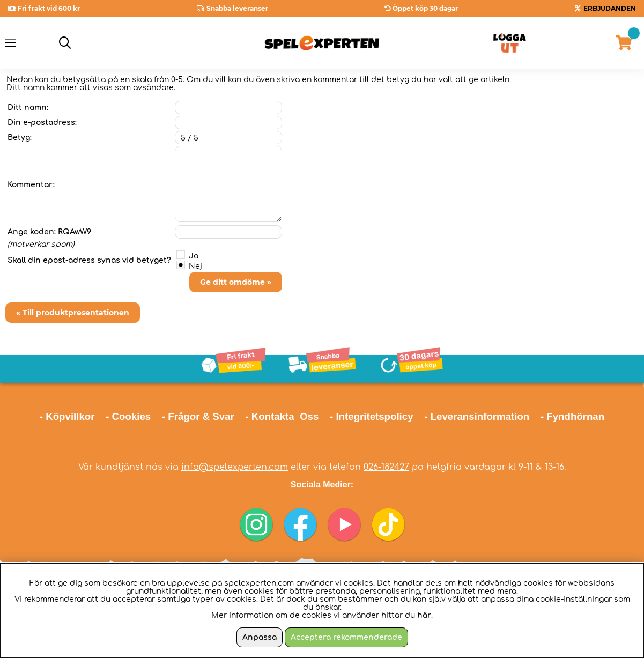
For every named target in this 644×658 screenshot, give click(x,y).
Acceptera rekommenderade (346, 637)
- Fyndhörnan (572, 416)
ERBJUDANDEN (610, 8)
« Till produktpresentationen (73, 313)
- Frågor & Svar (198, 416)
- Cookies (128, 416)
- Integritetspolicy (372, 416)
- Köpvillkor (67, 416)
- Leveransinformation (477, 416)
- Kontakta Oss (282, 416)
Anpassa (260, 637)
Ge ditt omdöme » (236, 282)
